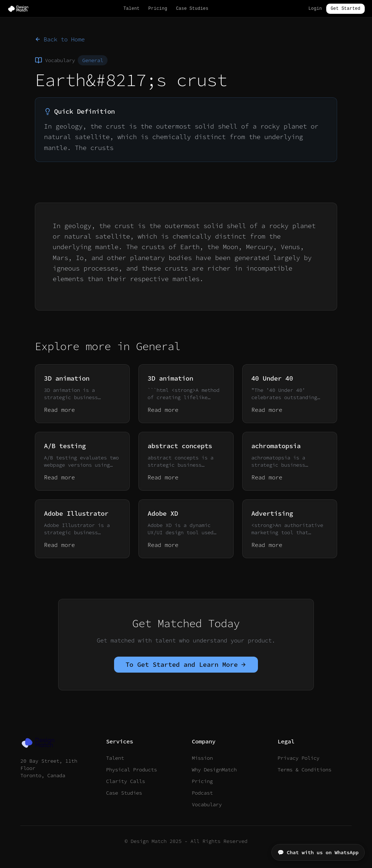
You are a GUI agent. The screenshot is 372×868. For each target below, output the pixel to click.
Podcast (202, 793)
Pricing (158, 9)
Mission (202, 758)
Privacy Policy (298, 758)
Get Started (345, 9)
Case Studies (192, 9)
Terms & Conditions (304, 770)
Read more (59, 410)
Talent (132, 9)
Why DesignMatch (214, 770)
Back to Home (60, 39)
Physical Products (132, 770)
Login (315, 9)
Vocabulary (207, 804)
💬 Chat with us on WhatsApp (318, 852)
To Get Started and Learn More (186, 664)
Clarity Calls (126, 781)
